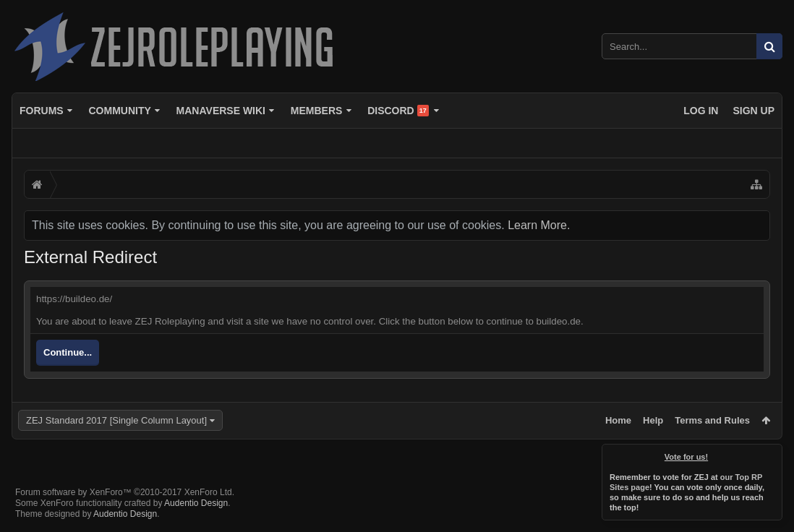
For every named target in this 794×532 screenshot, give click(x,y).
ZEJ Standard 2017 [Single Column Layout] (116, 420)
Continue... (68, 352)
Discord (398, 111)
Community (119, 111)
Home (618, 420)
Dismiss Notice (772, 454)
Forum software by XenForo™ (125, 492)
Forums (42, 111)
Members (317, 111)
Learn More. (539, 225)
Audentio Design (196, 503)
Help (653, 420)
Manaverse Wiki (221, 111)
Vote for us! (686, 457)
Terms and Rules (712, 420)
